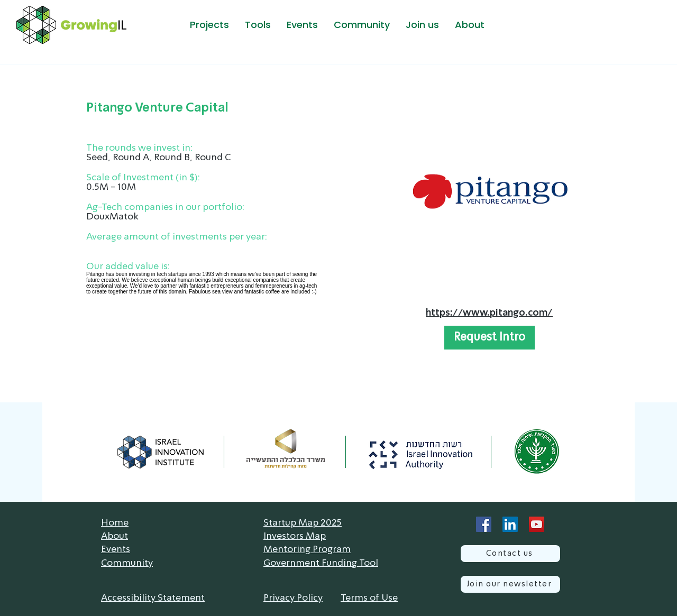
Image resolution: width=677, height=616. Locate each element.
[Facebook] (484, 524)
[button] (209, 25)
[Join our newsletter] (510, 584)
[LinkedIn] (510, 524)
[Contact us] (510, 554)
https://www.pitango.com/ (489, 313)
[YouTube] (537, 524)
